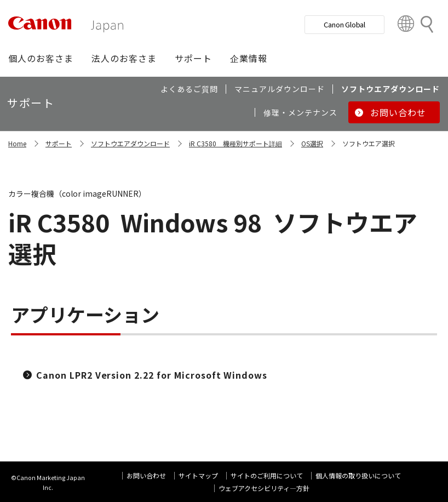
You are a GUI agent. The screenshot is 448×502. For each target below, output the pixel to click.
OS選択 (312, 143)
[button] (41, 58)
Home (17, 143)
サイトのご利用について (267, 475)
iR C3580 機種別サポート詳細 (236, 143)
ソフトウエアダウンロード (130, 143)
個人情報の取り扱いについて (358, 475)
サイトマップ (198, 475)
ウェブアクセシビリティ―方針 (264, 488)
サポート (59, 143)
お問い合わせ (146, 475)
